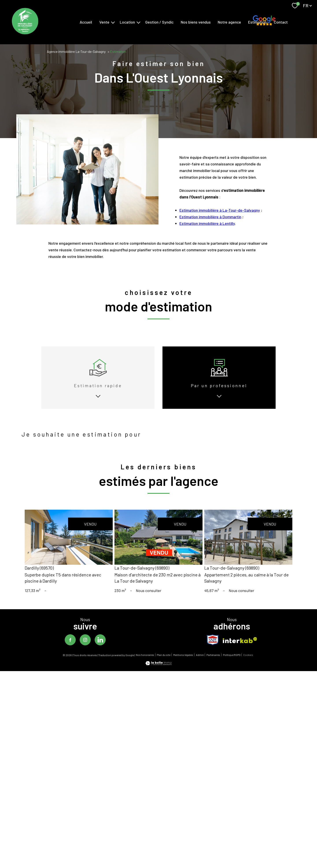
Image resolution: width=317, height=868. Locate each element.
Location (127, 22)
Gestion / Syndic (159, 22)
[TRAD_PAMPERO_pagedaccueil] (25, 33)
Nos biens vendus (196, 22)
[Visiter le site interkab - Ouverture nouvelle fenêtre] (240, 648)
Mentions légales (183, 663)
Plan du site (164, 663)
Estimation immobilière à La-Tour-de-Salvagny (220, 235)
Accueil (86, 22)
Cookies (248, 663)
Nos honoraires (145, 663)
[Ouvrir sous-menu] (113, 22)
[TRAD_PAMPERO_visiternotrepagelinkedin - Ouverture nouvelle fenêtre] (100, 648)
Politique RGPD (232, 663)
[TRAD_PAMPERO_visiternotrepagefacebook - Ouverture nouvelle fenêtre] (70, 648)
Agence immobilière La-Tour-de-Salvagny (76, 52)
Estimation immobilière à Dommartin (210, 241)
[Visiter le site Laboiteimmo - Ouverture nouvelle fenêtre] (158, 672)
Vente (104, 22)
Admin (200, 663)
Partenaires (213, 663)
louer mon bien (80, 446)
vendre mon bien (42, 446)
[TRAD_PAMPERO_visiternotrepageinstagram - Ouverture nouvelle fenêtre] (85, 648)
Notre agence (229, 22)
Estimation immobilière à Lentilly (207, 248)
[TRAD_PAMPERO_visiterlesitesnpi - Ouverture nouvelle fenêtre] (213, 648)
